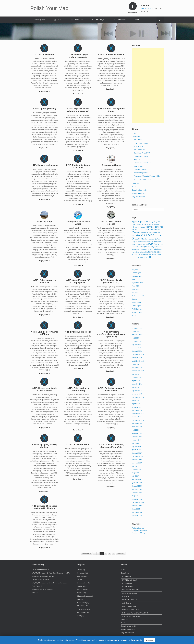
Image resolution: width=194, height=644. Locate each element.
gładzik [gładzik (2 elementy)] (143, 227)
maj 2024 (135, 331)
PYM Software (137, 309)
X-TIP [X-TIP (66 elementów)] (148, 257)
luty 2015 (135, 400)
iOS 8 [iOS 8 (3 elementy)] (141, 230)
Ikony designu (137, 276)
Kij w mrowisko (137, 283)
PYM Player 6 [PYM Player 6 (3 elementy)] (143, 247)
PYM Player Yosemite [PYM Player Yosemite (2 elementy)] (138, 249)
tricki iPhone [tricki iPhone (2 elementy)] (149, 254)
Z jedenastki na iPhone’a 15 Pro (43, 576)
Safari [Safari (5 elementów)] (155, 249)
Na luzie (135, 293)
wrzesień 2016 (137, 384)
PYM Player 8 (37, 586)
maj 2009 (135, 430)
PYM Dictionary (139, 150)
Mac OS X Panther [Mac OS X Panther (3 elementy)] (141, 239)
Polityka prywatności (139, 531)
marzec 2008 (137, 440)
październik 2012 (138, 414)
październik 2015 (138, 397)
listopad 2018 (137, 368)
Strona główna (40, 20)
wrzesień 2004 (137, 506)
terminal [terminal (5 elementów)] (152, 252)
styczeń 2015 (137, 404)
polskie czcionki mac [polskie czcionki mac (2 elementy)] (144, 242)
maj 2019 (135, 364)
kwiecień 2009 (137, 433)
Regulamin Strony (138, 533)
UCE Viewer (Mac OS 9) (142, 179)
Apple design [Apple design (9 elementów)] (144, 222)
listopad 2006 (137, 486)
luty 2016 (135, 387)
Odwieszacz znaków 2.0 (41, 580)
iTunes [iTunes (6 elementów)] (135, 232)
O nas (58, 20)
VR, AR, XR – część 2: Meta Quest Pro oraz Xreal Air (51, 573)
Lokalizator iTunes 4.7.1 (142, 163)
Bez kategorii (137, 273)
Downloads (77, 20)
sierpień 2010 (137, 423)
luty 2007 (135, 476)
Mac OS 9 (136, 286)
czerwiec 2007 (137, 469)
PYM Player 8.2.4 (147, 8)
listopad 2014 (137, 410)
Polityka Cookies (138, 528)
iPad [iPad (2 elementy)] (145, 230)
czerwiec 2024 (137, 328)
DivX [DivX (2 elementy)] (139, 227)
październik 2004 (138, 502)
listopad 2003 (137, 512)
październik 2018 (138, 371)
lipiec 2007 (136, 466)
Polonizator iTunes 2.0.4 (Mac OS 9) (147, 176)
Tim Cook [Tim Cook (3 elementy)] (142, 254)
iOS (133, 279)
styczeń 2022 (137, 345)
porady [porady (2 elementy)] (159, 242)
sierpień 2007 (137, 463)
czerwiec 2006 (137, 493)
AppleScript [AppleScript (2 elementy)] (154, 222)
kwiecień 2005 (137, 499)
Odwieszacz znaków (141, 156)
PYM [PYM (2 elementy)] (146, 244)
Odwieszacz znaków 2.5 (41, 570)
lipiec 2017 (136, 374)
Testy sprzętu (137, 312)
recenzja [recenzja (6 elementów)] (149, 249)
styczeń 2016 (137, 391)
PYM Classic (137, 302)
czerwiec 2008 (137, 437)
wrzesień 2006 (137, 489)
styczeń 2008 (137, 447)
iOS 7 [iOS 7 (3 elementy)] (137, 230)
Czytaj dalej (44, 91)
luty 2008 (135, 443)
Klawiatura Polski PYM (142, 153)
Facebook (133, 13)
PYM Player (98, 20)
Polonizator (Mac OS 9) (142, 173)
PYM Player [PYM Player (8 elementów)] (154, 244)
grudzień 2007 (137, 450)
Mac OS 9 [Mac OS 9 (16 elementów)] (141, 235)
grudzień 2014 (137, 407)
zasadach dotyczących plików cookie (124, 640)
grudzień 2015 (137, 394)
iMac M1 (35, 593)
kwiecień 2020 (137, 358)
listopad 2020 (137, 351)
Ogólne (135, 299)
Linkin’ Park (120, 20)
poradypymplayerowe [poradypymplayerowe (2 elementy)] (138, 244)
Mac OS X (136, 289)
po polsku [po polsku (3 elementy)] (153, 242)
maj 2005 (135, 496)
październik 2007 (138, 456)
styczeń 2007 (137, 479)
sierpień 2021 (137, 348)
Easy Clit (137, 160)
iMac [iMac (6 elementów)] (161, 227)
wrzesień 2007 (137, 460)
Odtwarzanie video (139, 296)
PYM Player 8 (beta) (141, 143)
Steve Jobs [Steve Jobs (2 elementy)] (145, 252)
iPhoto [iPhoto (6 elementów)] (157, 230)
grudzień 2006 (137, 483)
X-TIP (137, 20)
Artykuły (135, 270)
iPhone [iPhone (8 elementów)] (150, 230)
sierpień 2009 (137, 427)
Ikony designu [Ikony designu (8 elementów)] (152, 227)
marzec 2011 (137, 417)
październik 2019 (138, 361)
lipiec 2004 (136, 509)
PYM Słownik (138, 146)
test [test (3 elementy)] (157, 252)
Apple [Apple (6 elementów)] (134, 222)
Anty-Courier (138, 166)
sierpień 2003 (137, 516)
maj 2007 (135, 473)
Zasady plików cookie (140, 190)
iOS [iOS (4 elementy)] (133, 230)
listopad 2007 (137, 453)
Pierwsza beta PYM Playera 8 (43, 589)
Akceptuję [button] (149, 640)
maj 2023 (135, 338)
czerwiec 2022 (137, 341)
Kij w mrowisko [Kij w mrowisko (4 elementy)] (144, 232)
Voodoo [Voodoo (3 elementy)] (140, 258)
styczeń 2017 (137, 381)
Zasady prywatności (139, 193)
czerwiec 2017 (137, 377)
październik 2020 (138, 354)
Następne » (121, 554)
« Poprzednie (86, 554)
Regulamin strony (138, 197)
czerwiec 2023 (137, 335)
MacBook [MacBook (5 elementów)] (154, 232)
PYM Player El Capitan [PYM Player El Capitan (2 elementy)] (155, 247)
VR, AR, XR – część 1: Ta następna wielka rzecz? (50, 583)
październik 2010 (138, 420)
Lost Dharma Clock (140, 169)
